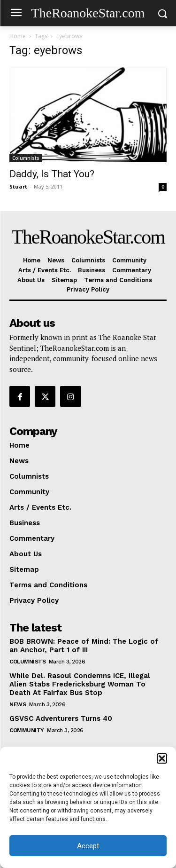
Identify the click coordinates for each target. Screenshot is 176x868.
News (18, 704)
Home (18, 36)
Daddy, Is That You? (52, 174)
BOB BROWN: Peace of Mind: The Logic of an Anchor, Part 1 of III (84, 646)
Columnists (26, 158)
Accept (88, 846)
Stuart (18, 186)
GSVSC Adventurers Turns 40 (61, 718)
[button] (162, 758)
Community (27, 730)
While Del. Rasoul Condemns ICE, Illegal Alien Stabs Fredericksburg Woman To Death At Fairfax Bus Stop (80, 684)
